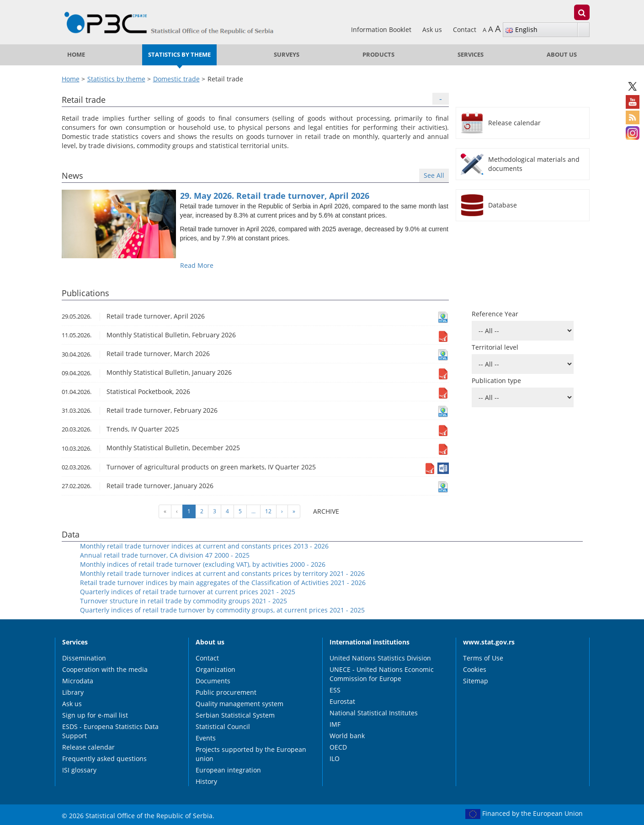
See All (434, 175)
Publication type (496, 381)
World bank (347, 736)
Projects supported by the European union (251, 754)
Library (73, 692)
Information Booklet (382, 29)
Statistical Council (223, 727)
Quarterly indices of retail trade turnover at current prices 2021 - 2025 (188, 592)
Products (378, 55)
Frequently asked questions (104, 758)
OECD (338, 747)
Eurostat (342, 701)
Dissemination (84, 658)
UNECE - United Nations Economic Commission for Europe (382, 674)
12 (268, 511)
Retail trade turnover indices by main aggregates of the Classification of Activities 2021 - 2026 (223, 583)
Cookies (475, 669)
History (206, 781)
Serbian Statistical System (235, 715)
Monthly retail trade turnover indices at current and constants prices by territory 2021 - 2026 (222, 573)
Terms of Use (483, 658)
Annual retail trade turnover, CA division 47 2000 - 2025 (165, 555)
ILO (335, 758)
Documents (213, 681)
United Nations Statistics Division (380, 658)
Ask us (433, 29)
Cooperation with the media (105, 669)
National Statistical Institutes (374, 713)
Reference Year (495, 314)
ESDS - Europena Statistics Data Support (110, 731)
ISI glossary (79, 770)
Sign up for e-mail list (95, 715)
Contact (465, 29)
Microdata (78, 681)
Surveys (287, 55)
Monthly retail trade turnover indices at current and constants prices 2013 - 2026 (204, 546)
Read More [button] (197, 265)
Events (206, 738)
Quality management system (240, 704)
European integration (228, 770)
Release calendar (88, 747)
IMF (335, 724)
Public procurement (226, 692)
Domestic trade (176, 79)
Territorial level (495, 347)
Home (76, 55)
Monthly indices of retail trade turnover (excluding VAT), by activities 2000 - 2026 (203, 564)
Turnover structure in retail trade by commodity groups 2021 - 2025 (184, 601)
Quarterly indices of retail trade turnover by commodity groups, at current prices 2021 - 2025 (222, 610)
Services (471, 55)
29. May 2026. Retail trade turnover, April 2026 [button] (275, 196)
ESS (335, 690)
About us (562, 55)
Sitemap (476, 681)
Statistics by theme (179, 55)
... (253, 511)
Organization (216, 669)
